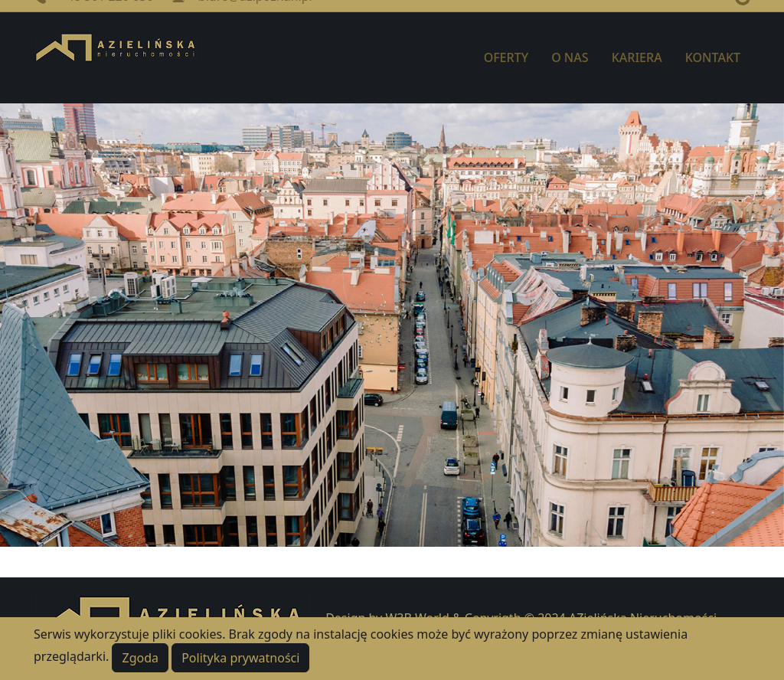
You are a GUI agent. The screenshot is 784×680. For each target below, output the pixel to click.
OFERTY (506, 57)
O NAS (570, 57)
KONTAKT (713, 57)
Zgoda (140, 658)
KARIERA (637, 57)
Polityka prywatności (240, 658)
